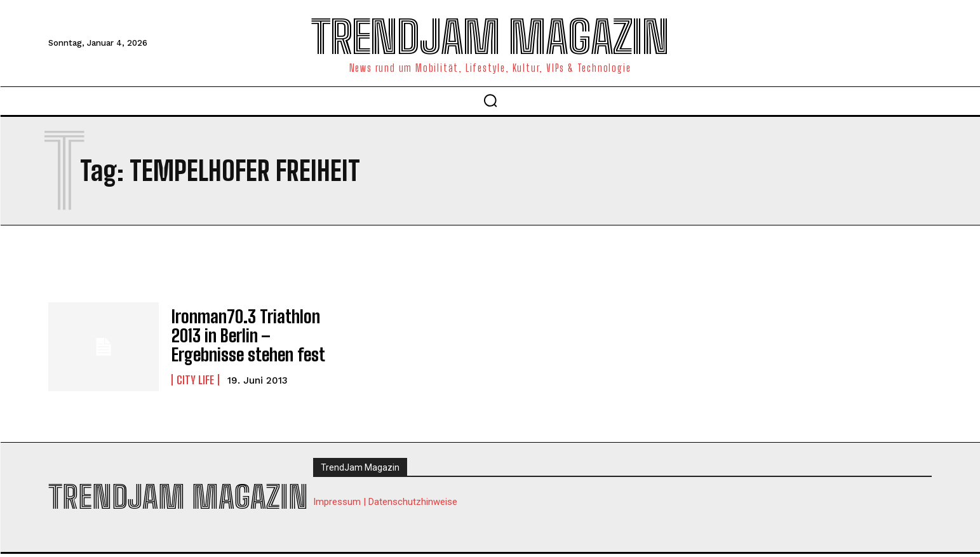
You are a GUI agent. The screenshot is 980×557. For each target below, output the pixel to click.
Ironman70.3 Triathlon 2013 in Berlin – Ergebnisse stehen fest (241, 335)
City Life (195, 377)
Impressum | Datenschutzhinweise (385, 503)
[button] (490, 100)
